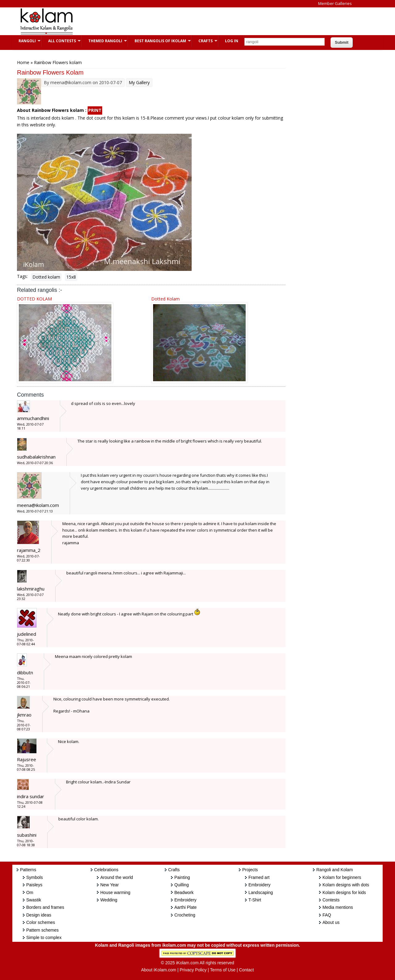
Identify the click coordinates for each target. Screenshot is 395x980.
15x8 (71, 277)
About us (331, 922)
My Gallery (139, 82)
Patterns (28, 870)
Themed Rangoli (104, 41)
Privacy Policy (193, 970)
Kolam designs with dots (346, 885)
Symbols (35, 877)
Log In (232, 41)
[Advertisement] (193, 21)
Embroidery (185, 900)
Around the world (117, 877)
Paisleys (34, 885)
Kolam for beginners (342, 877)
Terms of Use (223, 970)
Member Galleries (335, 3)
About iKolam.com (159, 970)
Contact (246, 970)
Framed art (259, 877)
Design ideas (39, 915)
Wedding (109, 900)
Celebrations (106, 870)
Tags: (22, 276)
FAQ (327, 915)
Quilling (182, 885)
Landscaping (261, 892)
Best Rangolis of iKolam (160, 41)
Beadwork (184, 892)
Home (23, 62)
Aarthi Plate (185, 907)
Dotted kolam (46, 277)
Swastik (34, 900)
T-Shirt (255, 900)
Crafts (205, 41)
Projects (250, 870)
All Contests (61, 41)
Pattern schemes (42, 930)
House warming (115, 892)
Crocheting (185, 915)
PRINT (95, 110)
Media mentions (338, 907)
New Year (110, 885)
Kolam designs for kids (344, 892)
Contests (331, 900)
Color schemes (41, 922)
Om (30, 892)
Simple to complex (44, 937)
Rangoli (26, 41)
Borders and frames (45, 907)
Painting (182, 877)
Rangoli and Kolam (335, 870)
